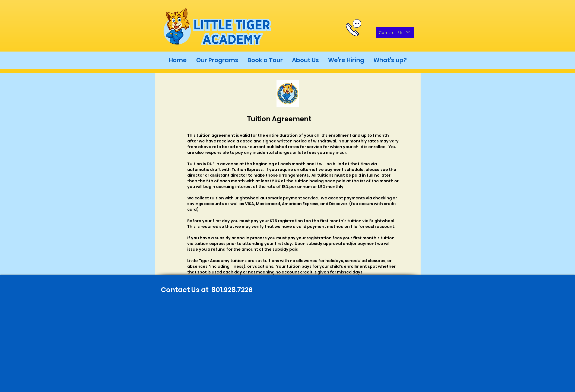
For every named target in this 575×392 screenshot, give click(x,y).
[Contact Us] (395, 33)
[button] (217, 60)
